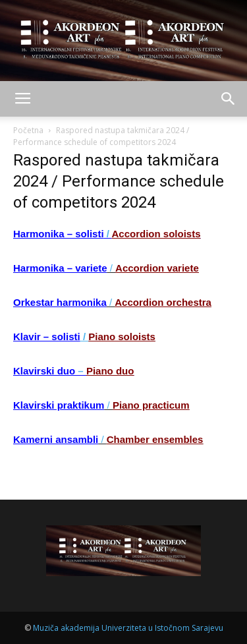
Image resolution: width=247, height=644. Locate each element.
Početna (28, 130)
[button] (229, 99)
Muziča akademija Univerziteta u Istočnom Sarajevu (128, 628)
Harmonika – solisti (59, 234)
